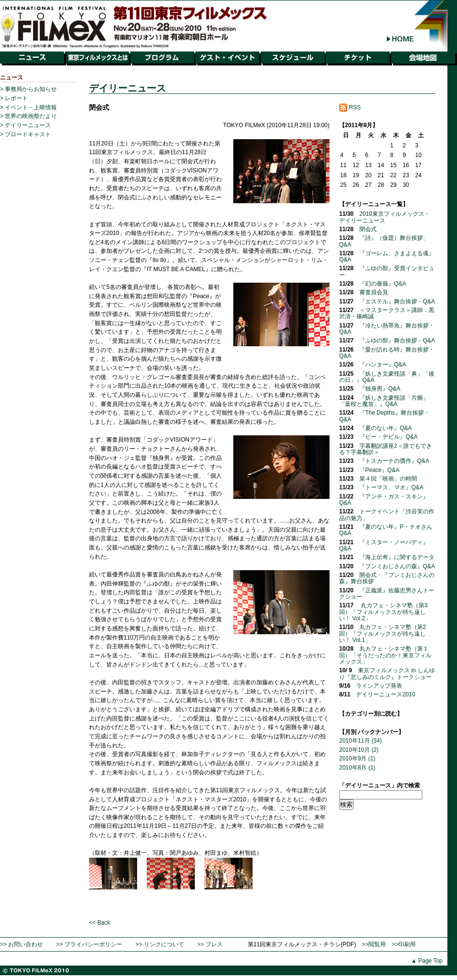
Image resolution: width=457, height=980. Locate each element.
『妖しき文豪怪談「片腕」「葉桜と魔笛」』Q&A (384, 401)
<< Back (100, 923)
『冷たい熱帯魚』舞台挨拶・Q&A (387, 329)
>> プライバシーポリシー (89, 944)
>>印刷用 (404, 944)
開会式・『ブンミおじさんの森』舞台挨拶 (387, 578)
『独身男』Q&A (380, 389)
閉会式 (368, 229)
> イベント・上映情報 (28, 107)
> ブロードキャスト (25, 134)
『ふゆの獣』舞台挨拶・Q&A (397, 340)
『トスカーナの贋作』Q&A (394, 461)
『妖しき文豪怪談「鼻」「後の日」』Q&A (387, 377)
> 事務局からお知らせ (28, 89)
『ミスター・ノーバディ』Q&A (384, 545)
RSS (350, 107)
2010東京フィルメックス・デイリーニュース (385, 217)
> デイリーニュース (25, 125)
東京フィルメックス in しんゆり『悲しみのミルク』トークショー (387, 673)
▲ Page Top (427, 961)
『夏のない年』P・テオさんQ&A (386, 530)
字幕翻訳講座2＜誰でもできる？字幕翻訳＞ (386, 449)
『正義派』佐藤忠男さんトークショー (387, 594)
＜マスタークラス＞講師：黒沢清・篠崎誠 (387, 313)
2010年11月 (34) (361, 741)
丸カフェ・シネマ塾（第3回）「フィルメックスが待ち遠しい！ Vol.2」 (383, 612)
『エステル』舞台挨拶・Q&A (397, 301)
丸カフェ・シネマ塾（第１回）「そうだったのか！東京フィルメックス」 (385, 655)
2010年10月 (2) (359, 750)
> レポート (14, 98)
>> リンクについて (159, 944)
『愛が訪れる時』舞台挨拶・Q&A (387, 353)
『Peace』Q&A (379, 470)
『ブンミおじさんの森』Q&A (397, 566)
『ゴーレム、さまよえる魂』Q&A (387, 256)
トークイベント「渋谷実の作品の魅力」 (387, 515)
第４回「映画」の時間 (388, 479)
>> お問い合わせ (21, 944)
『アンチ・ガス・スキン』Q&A (384, 500)
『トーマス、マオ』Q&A (391, 487)
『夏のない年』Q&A (386, 428)
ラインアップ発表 (379, 686)
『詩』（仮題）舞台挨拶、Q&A (384, 241)
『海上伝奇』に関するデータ (397, 557)
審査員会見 (374, 292)
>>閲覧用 (374, 944)
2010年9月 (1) (357, 758)
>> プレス (210, 944)
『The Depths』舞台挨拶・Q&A (384, 416)
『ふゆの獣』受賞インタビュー (387, 271)
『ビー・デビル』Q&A (388, 437)
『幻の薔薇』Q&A (383, 284)
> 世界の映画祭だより (28, 116)
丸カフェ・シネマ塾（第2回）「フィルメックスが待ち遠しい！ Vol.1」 (383, 634)
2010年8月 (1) (357, 768)
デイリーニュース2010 (386, 694)
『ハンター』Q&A (383, 365)
